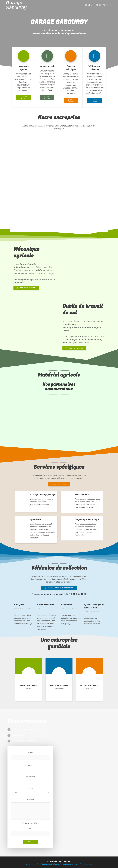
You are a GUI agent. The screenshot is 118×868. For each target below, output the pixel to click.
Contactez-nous (86, 864)
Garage (16, 5)
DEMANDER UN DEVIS (27, 288)
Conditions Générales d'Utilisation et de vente (60, 864)
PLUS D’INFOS (24, 98)
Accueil (88, 5)
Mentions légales (33, 864)
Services (101, 5)
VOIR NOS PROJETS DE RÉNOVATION (59, 588)
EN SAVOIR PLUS (59, 484)
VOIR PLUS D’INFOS (75, 348)
